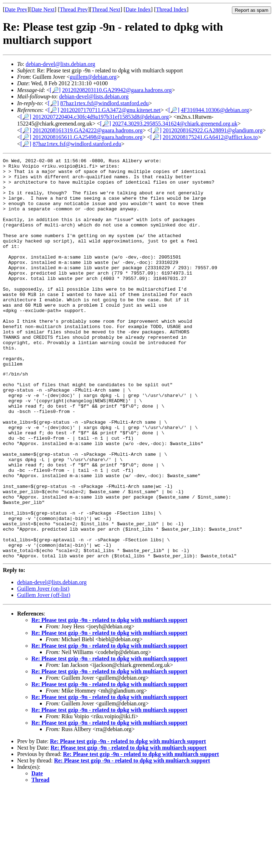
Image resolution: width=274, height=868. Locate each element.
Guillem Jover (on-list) (43, 668)
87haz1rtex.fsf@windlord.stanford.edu (105, 103)
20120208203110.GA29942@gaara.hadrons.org (117, 90)
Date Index (138, 9)
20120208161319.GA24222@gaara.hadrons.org (88, 130)
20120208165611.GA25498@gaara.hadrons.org (88, 137)
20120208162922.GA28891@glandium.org (213, 130)
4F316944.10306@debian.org (215, 110)
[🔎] (55, 90)
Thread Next (106, 9)
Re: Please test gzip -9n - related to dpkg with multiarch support (109, 699)
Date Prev (16, 9)
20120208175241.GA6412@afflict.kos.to (210, 137)
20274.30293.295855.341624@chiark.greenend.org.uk (175, 124)
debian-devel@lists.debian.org (60, 64)
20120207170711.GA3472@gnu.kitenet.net (111, 110)
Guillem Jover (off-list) (44, 674)
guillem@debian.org (93, 77)
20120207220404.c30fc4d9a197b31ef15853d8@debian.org (101, 117)
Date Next (43, 9)
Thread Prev (74, 9)
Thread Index (171, 9)
